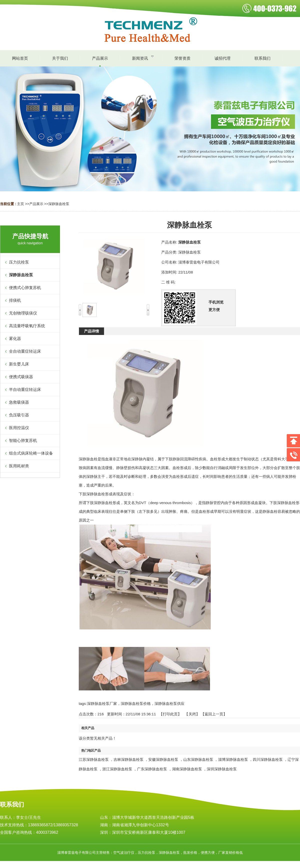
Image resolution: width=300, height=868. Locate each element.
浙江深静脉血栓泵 (117, 769)
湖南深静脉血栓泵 (187, 769)
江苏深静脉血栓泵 (94, 759)
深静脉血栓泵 (59, 204)
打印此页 (170, 714)
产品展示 (36, 204)
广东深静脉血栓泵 (152, 769)
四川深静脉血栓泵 (268, 759)
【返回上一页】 (214, 714)
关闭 (192, 714)
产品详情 (91, 331)
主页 (20, 204)
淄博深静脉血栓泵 (233, 759)
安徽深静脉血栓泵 (163, 759)
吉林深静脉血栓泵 (128, 759)
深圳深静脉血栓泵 (222, 769)
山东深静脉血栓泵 (198, 759)
